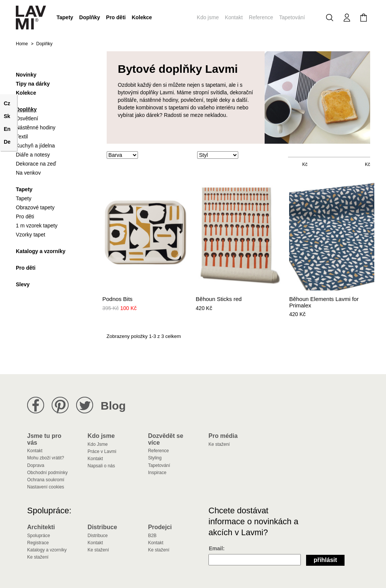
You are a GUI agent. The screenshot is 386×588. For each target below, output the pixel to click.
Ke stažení (219, 444)
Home (22, 44)
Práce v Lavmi (102, 451)
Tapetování (292, 17)
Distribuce (97, 536)
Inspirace (157, 473)
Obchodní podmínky (47, 473)
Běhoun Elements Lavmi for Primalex (324, 302)
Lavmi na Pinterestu (60, 405)
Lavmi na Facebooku (36, 405)
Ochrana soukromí (46, 480)
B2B (152, 536)
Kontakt (234, 17)
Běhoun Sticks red (219, 299)
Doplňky (90, 17)
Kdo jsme (208, 17)
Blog (113, 406)
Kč (305, 164)
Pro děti (116, 17)
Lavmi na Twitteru (85, 405)
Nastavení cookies (46, 487)
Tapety (65, 17)
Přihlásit (325, 560)
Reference (261, 17)
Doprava (36, 465)
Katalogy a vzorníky (47, 550)
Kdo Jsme (97, 444)
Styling (155, 458)
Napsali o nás (101, 466)
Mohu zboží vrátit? (46, 458)
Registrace (38, 543)
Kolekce (142, 17)
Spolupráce (39, 536)
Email (216, 548)
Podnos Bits (118, 299)
